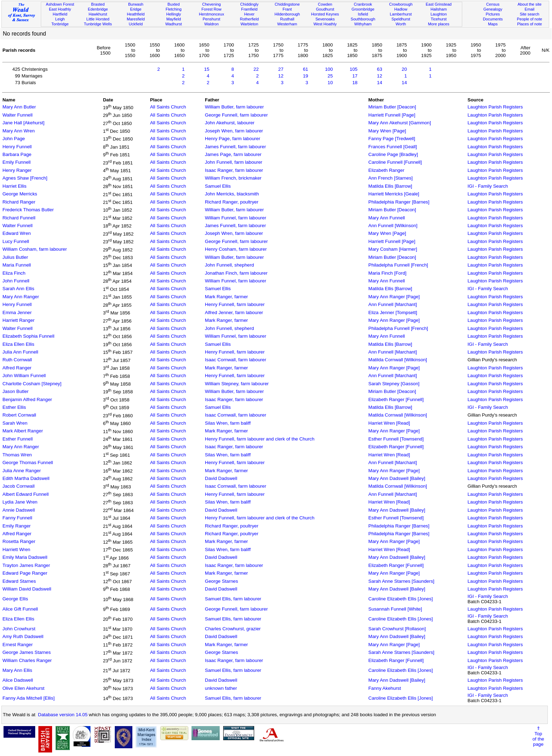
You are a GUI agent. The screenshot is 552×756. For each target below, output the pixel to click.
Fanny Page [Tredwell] (392, 139)
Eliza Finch (14, 273)
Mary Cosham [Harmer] (393, 249)
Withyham (363, 24)
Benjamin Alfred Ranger (27, 399)
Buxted (174, 4)
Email (529, 9)
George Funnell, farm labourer (236, 115)
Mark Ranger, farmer (226, 297)
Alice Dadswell (18, 680)
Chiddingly (249, 4)
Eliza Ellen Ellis (18, 344)
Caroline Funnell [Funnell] (395, 162)
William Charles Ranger (27, 660)
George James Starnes (27, 652)
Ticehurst (438, 19)
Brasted (98, 4)
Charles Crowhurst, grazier (233, 629)
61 (305, 69)
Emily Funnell (17, 162)
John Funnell (16, 281)
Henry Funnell (17, 147)
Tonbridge (60, 24)
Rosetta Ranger (19, 541)
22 (256, 69)
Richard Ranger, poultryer (232, 202)
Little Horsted (98, 19)
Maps (493, 24)
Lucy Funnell (16, 241)
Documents (493, 19)
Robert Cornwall (19, 415)
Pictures (493, 14)
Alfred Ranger (17, 368)
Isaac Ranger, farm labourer (234, 170)
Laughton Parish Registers (495, 107)
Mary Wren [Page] (387, 131)
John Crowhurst (19, 629)
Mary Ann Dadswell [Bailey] (397, 478)
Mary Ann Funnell (387, 218)
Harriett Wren (16, 549)
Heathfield (136, 14)
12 (281, 76)
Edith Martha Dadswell (26, 478)
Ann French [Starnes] (390, 178)
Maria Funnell (17, 265)
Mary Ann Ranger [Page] (394, 297)
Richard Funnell (19, 218)
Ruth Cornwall (17, 360)
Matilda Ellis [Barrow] (390, 186)
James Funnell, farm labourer (235, 147)
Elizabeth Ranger (386, 170)
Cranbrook (363, 4)
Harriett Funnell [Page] (392, 115)
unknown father (221, 688)
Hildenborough (287, 14)
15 (207, 69)
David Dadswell (221, 478)
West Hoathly (325, 24)
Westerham (287, 24)
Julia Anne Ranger (22, 471)
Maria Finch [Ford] (387, 273)
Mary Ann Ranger (21, 297)
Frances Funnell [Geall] (393, 147)
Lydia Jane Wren (20, 502)
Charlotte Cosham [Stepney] (32, 384)
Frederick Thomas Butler (28, 210)
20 (404, 69)
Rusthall (287, 19)
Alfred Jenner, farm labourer (234, 313)
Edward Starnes (19, 581)
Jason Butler (15, 391)
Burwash (136, 4)
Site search (529, 14)
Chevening (211, 4)
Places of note (529, 24)
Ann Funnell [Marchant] (393, 304)
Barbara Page (17, 154)
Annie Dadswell (19, 510)
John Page (14, 139)
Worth (401, 24)
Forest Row (211, 9)
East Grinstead (438, 4)
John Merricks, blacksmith (232, 194)
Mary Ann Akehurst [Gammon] (400, 123)
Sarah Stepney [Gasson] (394, 384)
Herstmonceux (212, 14)
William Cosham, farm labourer (35, 249)
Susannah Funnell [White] (395, 609)
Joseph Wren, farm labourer (234, 131)
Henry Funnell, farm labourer (235, 304)
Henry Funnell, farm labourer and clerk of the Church (260, 439)
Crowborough (401, 4)
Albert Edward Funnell (26, 494)
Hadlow (401, 9)
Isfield (363, 14)
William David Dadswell (27, 589)
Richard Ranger (19, 202)
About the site (529, 4)
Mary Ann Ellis (17, 670)
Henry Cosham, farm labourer (236, 249)
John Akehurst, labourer (230, 123)
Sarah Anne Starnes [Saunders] (401, 581)
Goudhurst (325, 9)
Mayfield (173, 19)
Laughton (439, 14)
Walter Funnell (17, 115)
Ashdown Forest (60, 4)
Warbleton (249, 24)
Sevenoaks (325, 19)
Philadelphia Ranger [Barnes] (399, 202)
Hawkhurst (98, 14)
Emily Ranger (17, 526)
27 (281, 69)
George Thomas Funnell (28, 463)
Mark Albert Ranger (23, 431)
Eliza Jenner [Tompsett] (393, 313)
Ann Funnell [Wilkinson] (393, 226)
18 (355, 83)
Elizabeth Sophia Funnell (28, 336)
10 (330, 83)
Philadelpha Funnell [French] (398, 265)
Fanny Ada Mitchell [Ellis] (29, 698)
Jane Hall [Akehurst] (23, 123)
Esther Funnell (18, 439)
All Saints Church (168, 107)
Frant (287, 9)
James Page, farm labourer (233, 154)
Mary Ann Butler (19, 107)
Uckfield (136, 24)
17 (355, 76)
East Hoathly (60, 9)
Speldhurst (401, 19)
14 (380, 83)
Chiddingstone (287, 4)
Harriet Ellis (14, 186)
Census (493, 4)
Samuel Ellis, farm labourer (233, 599)
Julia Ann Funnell (20, 352)
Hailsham (439, 9)
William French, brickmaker (233, 178)
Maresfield (136, 19)
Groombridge (363, 9)
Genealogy (493, 9)
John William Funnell (24, 376)
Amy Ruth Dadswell (23, 636)
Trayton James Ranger (26, 565)
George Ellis (15, 599)
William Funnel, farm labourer (236, 218)
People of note (529, 19)
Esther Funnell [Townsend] (396, 439)
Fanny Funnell (17, 518)
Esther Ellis (14, 407)
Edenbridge (98, 9)
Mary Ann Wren (19, 131)
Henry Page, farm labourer (233, 139)
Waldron (211, 24)
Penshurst (212, 19)
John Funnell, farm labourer (234, 162)
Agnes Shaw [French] (25, 178)
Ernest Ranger (18, 645)
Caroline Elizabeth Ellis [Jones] (400, 599)
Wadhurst (174, 24)
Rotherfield (249, 19)
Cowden (325, 4)
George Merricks (20, 194)
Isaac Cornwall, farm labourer (236, 360)
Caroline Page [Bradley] (393, 154)
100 (329, 69)
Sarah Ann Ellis (18, 289)
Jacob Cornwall (18, 486)
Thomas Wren (17, 455)
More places (439, 24)
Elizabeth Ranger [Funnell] (396, 399)
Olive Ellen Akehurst (23, 688)
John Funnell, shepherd (229, 265)
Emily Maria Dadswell (25, 557)
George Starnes (221, 581)
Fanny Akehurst (385, 688)
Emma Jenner (17, 313)
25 (330, 76)
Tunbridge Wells (98, 24)
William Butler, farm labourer (234, 107)
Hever (249, 14)
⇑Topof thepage (538, 736)
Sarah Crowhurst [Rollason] (397, 629)
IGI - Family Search (488, 186)
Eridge (136, 9)
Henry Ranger (17, 170)
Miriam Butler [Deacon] (392, 107)
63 (380, 69)
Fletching (174, 9)
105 (353, 69)
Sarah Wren (15, 423)
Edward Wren (17, 233)
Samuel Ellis (218, 186)
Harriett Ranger (18, 320)
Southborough (363, 19)
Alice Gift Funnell (20, 609)
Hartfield (60, 14)
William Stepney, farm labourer (237, 384)
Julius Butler (15, 257)
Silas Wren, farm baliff (228, 423)
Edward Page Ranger (25, 573)
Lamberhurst (401, 14)
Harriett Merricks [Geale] (394, 194)
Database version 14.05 (63, 715)
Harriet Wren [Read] (389, 423)
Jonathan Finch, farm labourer (236, 273)
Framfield (249, 9)
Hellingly (174, 14)
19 (305, 76)
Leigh (60, 19)
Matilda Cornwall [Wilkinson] (398, 360)
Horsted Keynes (325, 14)
